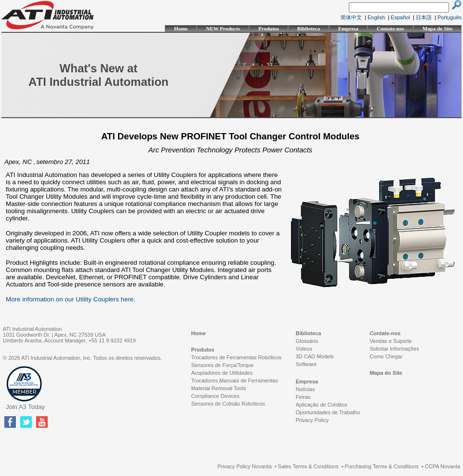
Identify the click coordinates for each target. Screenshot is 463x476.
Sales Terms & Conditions (308, 466)
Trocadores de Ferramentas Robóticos (237, 357)
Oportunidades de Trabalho (328, 412)
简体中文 (351, 17)
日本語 (424, 17)
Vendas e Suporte (390, 341)
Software (306, 364)
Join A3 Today (25, 407)
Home (181, 28)
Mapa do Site (437, 28)
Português (450, 17)
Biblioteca (309, 28)
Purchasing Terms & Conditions (382, 466)
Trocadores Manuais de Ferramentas (235, 381)
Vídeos (304, 349)
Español (400, 17)
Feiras (303, 397)
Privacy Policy (312, 420)
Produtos (269, 28)
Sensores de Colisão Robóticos (228, 404)
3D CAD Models (315, 356)
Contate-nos (390, 28)
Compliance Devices (215, 396)
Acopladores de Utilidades (222, 373)
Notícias (305, 389)
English (376, 17)
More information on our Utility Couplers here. (71, 299)
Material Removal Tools (219, 388)
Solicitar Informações (394, 349)
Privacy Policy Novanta (245, 466)
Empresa (348, 28)
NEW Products (223, 28)
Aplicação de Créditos (322, 405)
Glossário (307, 341)
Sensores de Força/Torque (223, 365)
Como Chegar (386, 356)
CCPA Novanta (443, 466)
